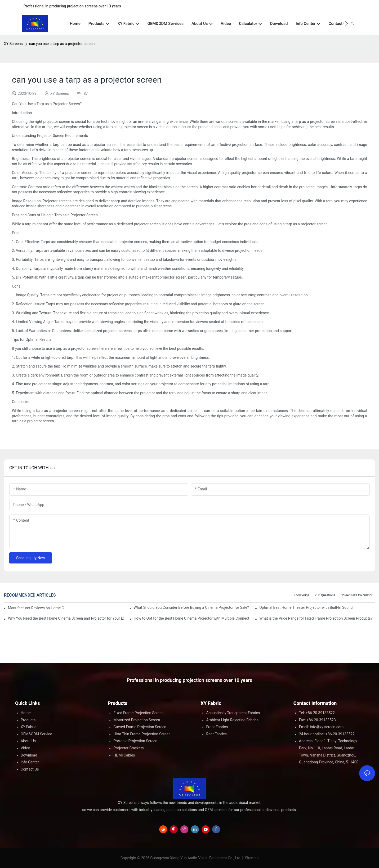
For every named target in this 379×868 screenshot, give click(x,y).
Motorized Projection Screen (137, 720)
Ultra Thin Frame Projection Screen (142, 734)
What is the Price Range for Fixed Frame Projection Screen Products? (316, 618)
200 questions (325, 595)
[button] (347, 24)
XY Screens (13, 44)
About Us (28, 741)
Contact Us (30, 769)
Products (28, 720)
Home (26, 713)
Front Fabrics (217, 727)
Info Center (30, 762)
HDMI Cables (124, 755)
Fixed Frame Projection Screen (138, 713)
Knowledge (302, 595)
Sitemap (251, 858)
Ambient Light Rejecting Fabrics (232, 720)
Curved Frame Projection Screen (140, 727)
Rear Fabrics (217, 734)
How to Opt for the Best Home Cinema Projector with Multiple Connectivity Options (192, 618)
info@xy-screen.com (327, 727)
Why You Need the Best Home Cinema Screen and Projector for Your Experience (66, 618)
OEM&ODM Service (36, 734)
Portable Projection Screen (135, 741)
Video (25, 748)
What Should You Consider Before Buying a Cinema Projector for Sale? (191, 607)
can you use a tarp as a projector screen (62, 44)
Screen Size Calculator (357, 595)
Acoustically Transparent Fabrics (233, 713)
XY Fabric (28, 727)
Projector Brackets (129, 748)
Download (29, 755)
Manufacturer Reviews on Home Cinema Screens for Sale (36, 608)
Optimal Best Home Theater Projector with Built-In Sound (306, 607)
